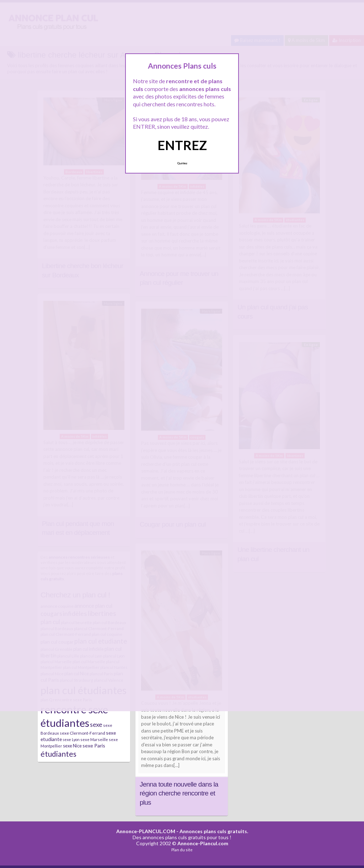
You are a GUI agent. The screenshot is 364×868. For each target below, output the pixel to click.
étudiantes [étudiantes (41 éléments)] (58, 754)
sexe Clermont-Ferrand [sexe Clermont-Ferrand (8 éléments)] (82, 733)
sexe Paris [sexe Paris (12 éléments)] (94, 745)
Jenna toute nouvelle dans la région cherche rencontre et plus (179, 793)
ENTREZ (182, 145)
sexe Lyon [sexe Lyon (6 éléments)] (71, 739)
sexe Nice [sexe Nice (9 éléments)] (72, 746)
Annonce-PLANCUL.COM (146, 831)
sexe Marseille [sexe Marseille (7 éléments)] (94, 739)
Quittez (182, 163)
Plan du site (182, 850)
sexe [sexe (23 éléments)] (96, 724)
